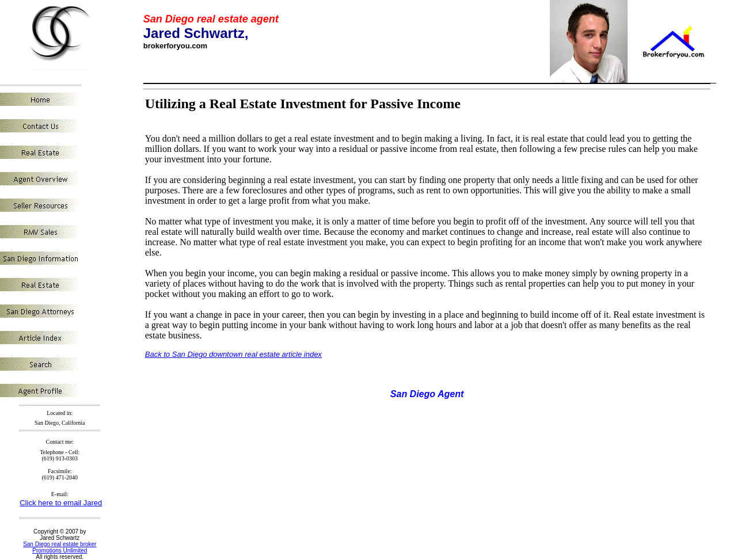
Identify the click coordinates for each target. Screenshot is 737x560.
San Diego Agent (427, 394)
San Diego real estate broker (60, 544)
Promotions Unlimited (60, 551)
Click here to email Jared (61, 503)
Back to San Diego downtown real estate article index (233, 354)
